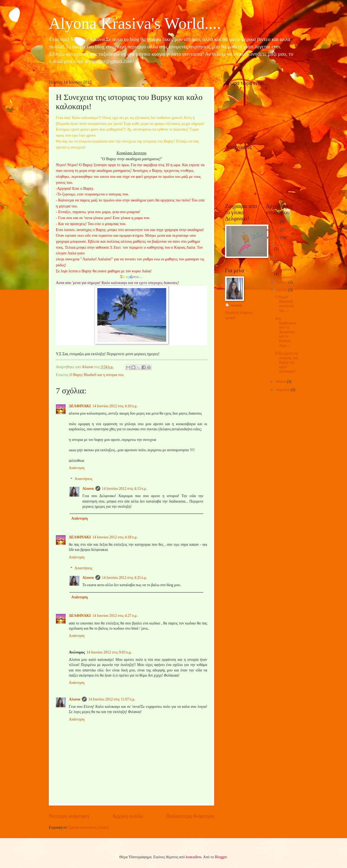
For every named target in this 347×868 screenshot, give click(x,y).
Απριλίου (283, 390)
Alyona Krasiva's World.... (135, 23)
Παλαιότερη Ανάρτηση (190, 816)
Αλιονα (88, 489)
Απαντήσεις (83, 479)
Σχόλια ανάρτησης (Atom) (89, 827)
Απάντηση (77, 468)
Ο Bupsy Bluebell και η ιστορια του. (97, 375)
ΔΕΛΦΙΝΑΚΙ (80, 406)
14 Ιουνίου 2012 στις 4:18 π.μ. (115, 537)
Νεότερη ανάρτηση (69, 816)
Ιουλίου (282, 282)
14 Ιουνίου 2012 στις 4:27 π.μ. (115, 616)
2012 (276, 238)
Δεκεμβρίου (285, 244)
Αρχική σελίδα (128, 816)
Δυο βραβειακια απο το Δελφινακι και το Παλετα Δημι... (285, 332)
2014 (276, 222)
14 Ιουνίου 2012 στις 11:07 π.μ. (112, 699)
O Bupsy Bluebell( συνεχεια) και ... (284, 304)
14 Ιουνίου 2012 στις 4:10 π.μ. (115, 406)
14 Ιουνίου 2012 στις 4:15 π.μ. (125, 489)
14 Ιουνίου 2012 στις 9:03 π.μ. (109, 652)
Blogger (221, 857)
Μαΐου (281, 382)
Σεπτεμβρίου (286, 257)
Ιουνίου (282, 290)
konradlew (193, 857)
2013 (276, 230)
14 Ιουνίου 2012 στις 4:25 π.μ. (125, 578)
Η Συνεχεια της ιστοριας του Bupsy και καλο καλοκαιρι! (286, 362)
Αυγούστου (285, 269)
